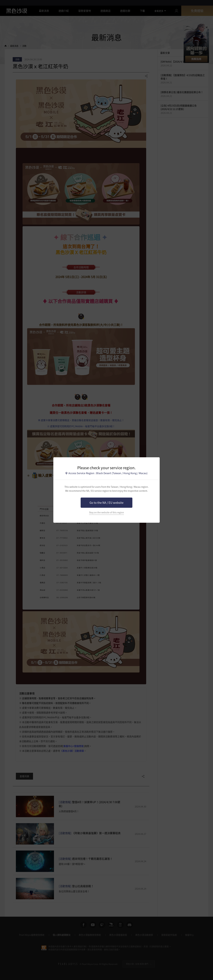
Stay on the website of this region (106, 512)
